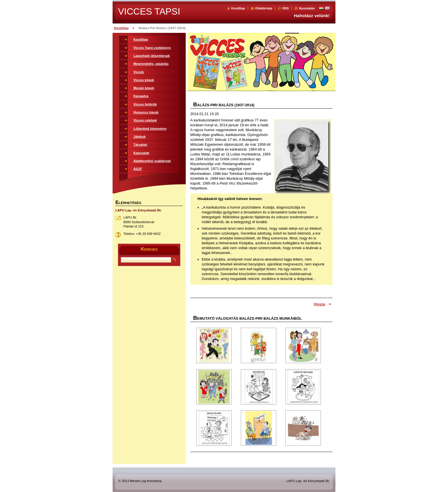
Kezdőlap (238, 8)
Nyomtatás (307, 8)
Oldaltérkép (264, 8)
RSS (285, 8)
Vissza (319, 304)
